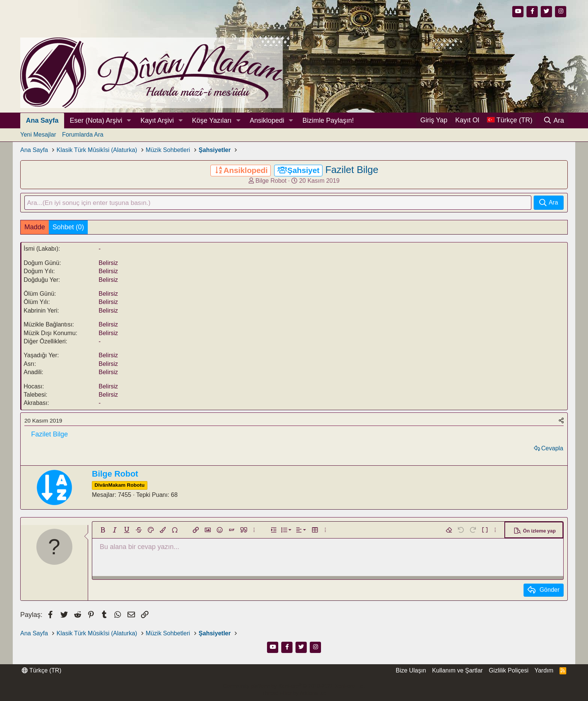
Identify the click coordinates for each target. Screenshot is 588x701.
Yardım (544, 671)
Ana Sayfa (42, 120)
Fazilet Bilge (352, 170)
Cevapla (552, 449)
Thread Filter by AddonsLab (294, 693)
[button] (129, 121)
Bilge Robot (271, 181)
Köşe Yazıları (212, 120)
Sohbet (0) (68, 227)
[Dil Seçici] (510, 120)
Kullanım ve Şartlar (457, 671)
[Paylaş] (561, 421)
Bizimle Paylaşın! (328, 120)
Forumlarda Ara (82, 135)
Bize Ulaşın (411, 671)
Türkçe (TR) (41, 671)
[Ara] (554, 120)
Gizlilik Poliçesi (508, 671)
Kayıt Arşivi (157, 120)
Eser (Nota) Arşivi (96, 120)
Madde (35, 227)
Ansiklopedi (267, 120)
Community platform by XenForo (294, 686)
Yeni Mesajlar (38, 135)
